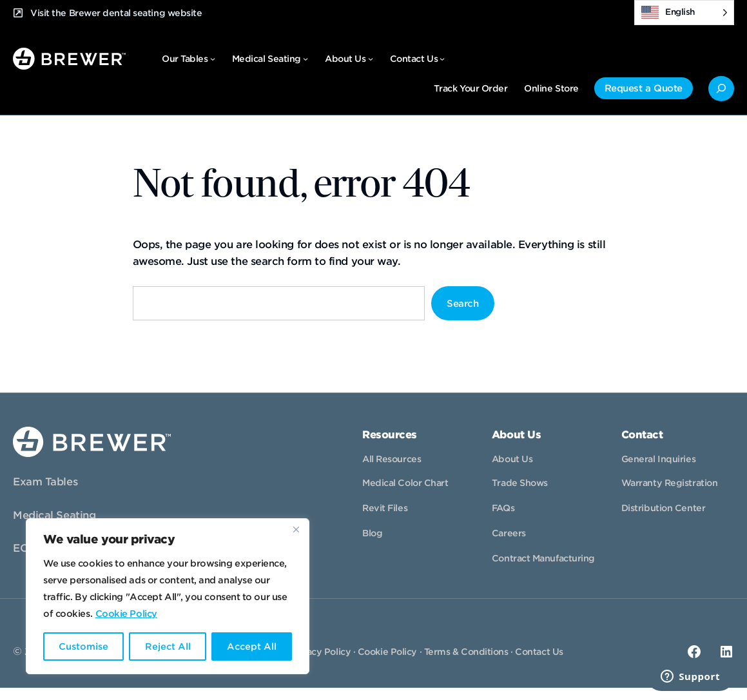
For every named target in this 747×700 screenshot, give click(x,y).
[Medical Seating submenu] (306, 59)
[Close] (296, 529)
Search (462, 303)
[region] (168, 596)
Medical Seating (54, 515)
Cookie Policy (126, 614)
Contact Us (539, 652)
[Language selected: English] (684, 13)
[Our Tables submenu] (213, 59)
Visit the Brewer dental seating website (116, 13)
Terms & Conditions (466, 652)
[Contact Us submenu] (442, 59)
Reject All (167, 647)
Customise (83, 647)
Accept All (252, 647)
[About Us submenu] (371, 59)
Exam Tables (45, 482)
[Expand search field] (721, 89)
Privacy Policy (320, 652)
